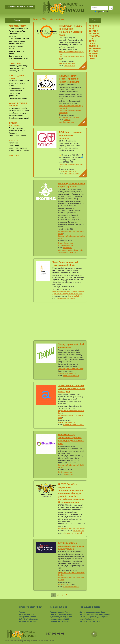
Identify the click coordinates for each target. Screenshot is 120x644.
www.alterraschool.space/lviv (74, 425)
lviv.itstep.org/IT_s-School (72, 533)
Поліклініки (13, 143)
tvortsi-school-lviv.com (71, 376)
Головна (37, 19)
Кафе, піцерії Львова (17, 135)
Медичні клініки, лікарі (18, 148)
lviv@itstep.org (79, 531)
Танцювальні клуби (17, 68)
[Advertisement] (60, 321)
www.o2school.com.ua (72, 174)
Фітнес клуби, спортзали (19, 150)
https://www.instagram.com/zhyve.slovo (68, 294)
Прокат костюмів (16, 91)
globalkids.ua (68, 474)
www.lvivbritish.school (71, 587)
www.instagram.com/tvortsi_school (71, 369)
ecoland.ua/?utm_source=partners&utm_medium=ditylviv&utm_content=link (71, 250)
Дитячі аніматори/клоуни (19, 81)
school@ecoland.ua (66, 245)
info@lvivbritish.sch (65, 584)
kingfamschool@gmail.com (69, 117)
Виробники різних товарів (19, 118)
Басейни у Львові (16, 71)
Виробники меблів (16, 116)
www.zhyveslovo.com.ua (66, 298)
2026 (6, 641)
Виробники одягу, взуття (19, 113)
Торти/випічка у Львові (18, 98)
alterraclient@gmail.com (67, 422)
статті (107, 12)
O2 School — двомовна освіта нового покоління (71, 135)
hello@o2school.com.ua (68, 171)
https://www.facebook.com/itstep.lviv (71, 528)
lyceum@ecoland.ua (66, 243)
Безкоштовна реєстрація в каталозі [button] (20, 7)
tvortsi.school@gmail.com (68, 373)
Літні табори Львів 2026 (18, 58)
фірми (99, 12)
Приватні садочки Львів (18, 28)
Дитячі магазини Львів (18, 108)
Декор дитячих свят (17, 88)
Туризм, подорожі (16, 128)
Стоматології (14, 145)
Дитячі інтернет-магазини (19, 111)
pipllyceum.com (69, 66)
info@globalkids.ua (65, 472)
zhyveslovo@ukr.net (75, 296)
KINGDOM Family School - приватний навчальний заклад (69, 79)
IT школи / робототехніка (19, 38)
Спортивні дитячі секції (18, 66)
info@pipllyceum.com (67, 63)
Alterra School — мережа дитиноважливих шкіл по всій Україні (72, 389)
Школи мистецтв (15, 56)
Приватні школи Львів (18, 31)
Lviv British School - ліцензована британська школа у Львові (71, 546)
